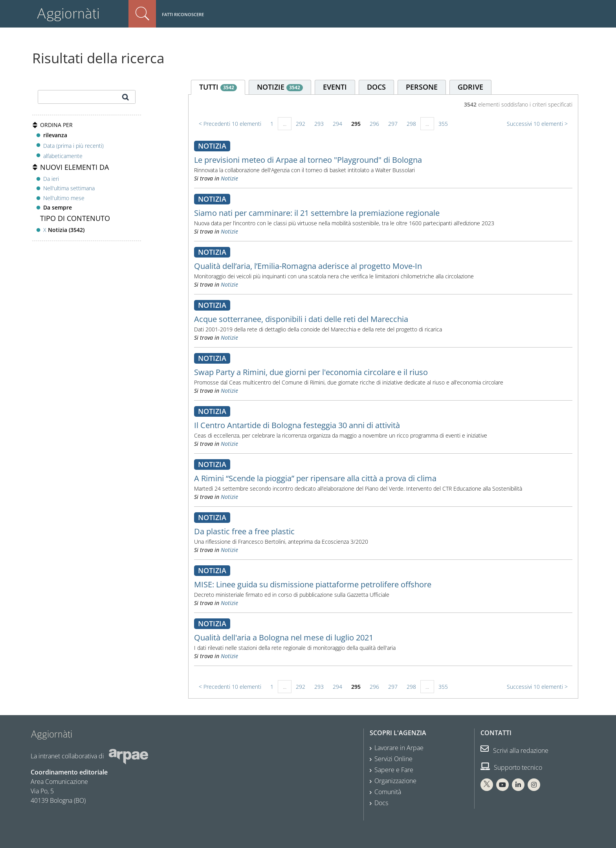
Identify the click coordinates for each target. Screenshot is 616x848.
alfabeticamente (63, 156)
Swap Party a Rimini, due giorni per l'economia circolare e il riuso (311, 372)
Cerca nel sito (142, 14)
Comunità (388, 792)
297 (393, 124)
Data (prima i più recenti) (73, 145)
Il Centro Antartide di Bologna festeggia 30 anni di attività (297, 425)
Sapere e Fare (394, 770)
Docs (381, 803)
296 (374, 124)
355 (443, 124)
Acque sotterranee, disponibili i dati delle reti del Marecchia (301, 319)
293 (319, 124)
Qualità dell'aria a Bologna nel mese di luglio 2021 (284, 637)
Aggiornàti (68, 14)
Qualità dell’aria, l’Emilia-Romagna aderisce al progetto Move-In (308, 266)
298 (411, 124)
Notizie (229, 178)
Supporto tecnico (511, 767)
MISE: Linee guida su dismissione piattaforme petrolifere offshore (313, 584)
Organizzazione (395, 781)
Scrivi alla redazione (514, 751)
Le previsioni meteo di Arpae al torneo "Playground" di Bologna (308, 160)
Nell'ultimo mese (64, 198)
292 (301, 124)
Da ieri (51, 179)
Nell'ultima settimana (69, 188)
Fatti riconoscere (183, 14)
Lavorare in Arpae (399, 748)
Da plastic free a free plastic (244, 531)
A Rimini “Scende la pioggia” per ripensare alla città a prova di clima (315, 478)
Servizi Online (393, 759)
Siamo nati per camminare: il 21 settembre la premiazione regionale (317, 213)
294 (337, 124)
